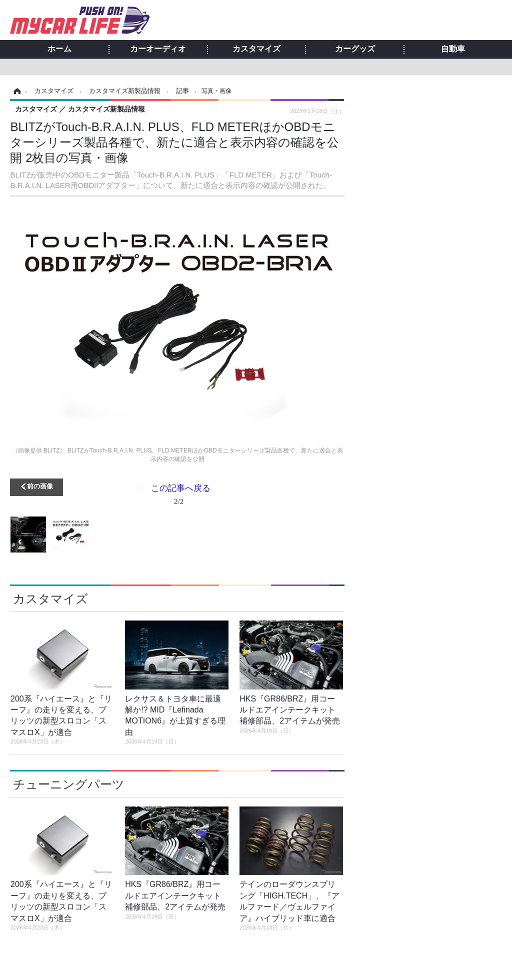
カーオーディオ (158, 49)
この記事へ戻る (181, 496)
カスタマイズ (256, 49)
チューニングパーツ (69, 784)
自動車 (453, 49)
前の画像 (40, 486)
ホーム (59, 49)
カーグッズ (355, 49)
